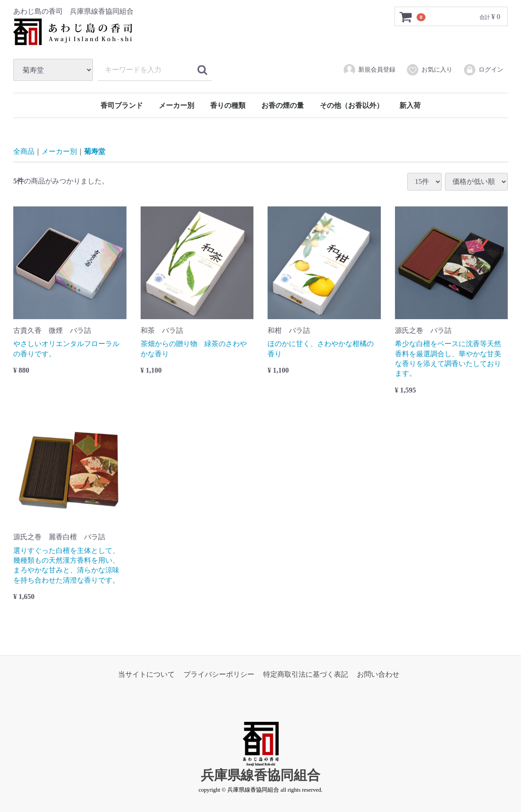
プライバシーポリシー (219, 674)
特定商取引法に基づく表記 (306, 674)
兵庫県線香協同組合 (260, 775)
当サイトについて (146, 674)
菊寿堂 (95, 151)
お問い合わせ (378, 674)
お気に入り (429, 70)
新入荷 (410, 105)
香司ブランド (122, 105)
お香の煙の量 (283, 105)
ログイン (483, 70)
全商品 (24, 151)
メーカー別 (176, 105)
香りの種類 (228, 105)
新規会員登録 (369, 70)
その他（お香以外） (352, 105)
